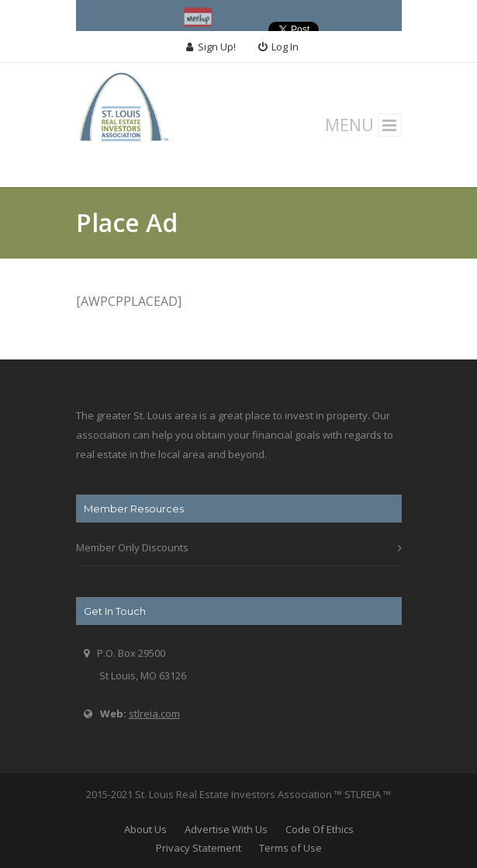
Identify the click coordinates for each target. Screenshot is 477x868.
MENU (363, 125)
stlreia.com (154, 713)
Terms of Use (290, 848)
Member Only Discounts (132, 547)
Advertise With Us (226, 829)
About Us (145, 829)
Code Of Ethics (320, 829)
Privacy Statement (199, 848)
